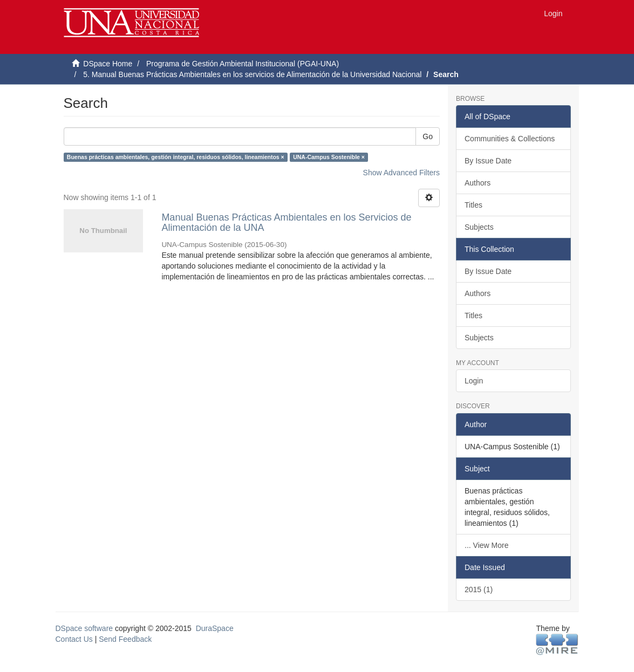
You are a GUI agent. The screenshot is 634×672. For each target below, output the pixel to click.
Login (474, 381)
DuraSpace (215, 628)
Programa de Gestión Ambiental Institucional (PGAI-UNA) (243, 64)
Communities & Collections (510, 139)
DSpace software (84, 628)
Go (428, 136)
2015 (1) (479, 589)
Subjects (479, 227)
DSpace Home (108, 64)
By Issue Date (488, 161)
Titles (473, 205)
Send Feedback (125, 639)
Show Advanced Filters (401, 173)
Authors (478, 183)
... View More (486, 545)
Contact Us (74, 639)
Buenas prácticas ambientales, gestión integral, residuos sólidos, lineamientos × (176, 157)
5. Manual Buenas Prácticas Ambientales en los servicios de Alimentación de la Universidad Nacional (252, 74)
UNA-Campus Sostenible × (329, 157)
